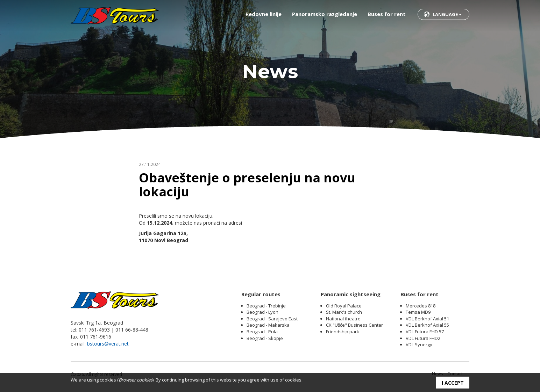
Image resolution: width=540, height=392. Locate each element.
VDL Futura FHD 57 (425, 332)
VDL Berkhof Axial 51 (427, 319)
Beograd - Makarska (268, 325)
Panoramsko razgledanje (325, 14)
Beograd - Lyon (262, 312)
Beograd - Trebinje (266, 306)
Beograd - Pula (262, 332)
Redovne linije (264, 14)
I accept (453, 383)
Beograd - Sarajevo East (272, 319)
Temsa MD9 (418, 312)
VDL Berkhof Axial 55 (427, 325)
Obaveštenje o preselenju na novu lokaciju (247, 185)
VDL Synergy (419, 344)
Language (447, 14)
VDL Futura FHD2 (423, 338)
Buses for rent (387, 14)
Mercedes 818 (421, 306)
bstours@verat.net (108, 344)
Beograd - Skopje (265, 338)
